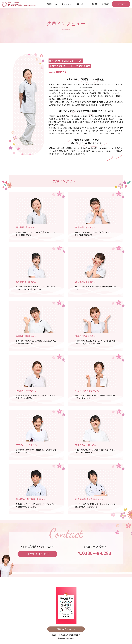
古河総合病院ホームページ (66, 630)
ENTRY (121, 4)
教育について (67, 4)
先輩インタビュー (82, 4)
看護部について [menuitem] (53, 4)
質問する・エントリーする (37, 554)
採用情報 (105, 4)
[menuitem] (53, 4)
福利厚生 (95, 4)
